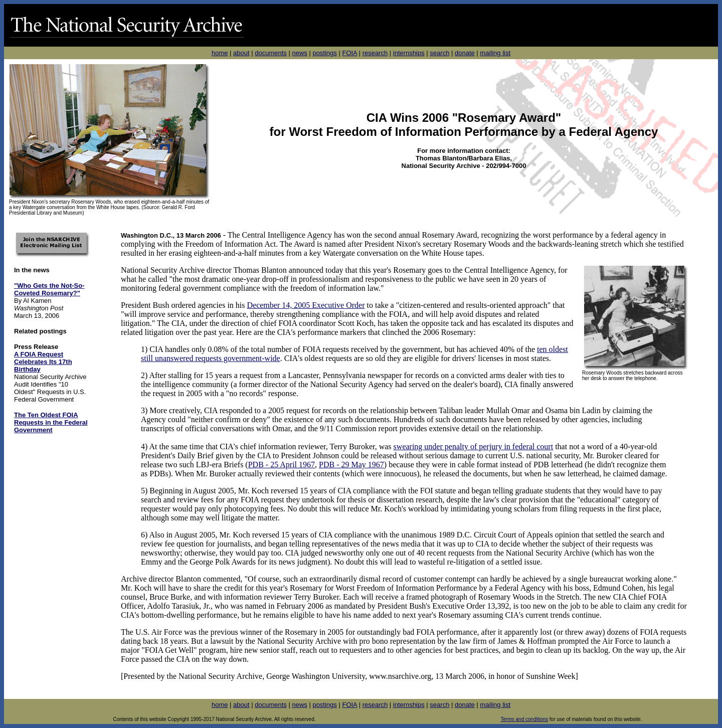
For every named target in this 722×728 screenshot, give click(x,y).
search (439, 53)
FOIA (349, 53)
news (299, 53)
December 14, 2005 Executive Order (306, 305)
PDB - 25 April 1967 (282, 465)
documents (271, 53)
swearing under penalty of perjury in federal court (474, 446)
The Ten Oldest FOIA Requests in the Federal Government (51, 422)
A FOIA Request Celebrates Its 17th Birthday (43, 362)
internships (409, 53)
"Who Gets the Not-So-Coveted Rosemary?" (49, 289)
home (220, 53)
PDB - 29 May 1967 (351, 465)
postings (324, 53)
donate (465, 53)
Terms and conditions (525, 719)
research (375, 53)
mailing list (495, 53)
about (241, 53)
